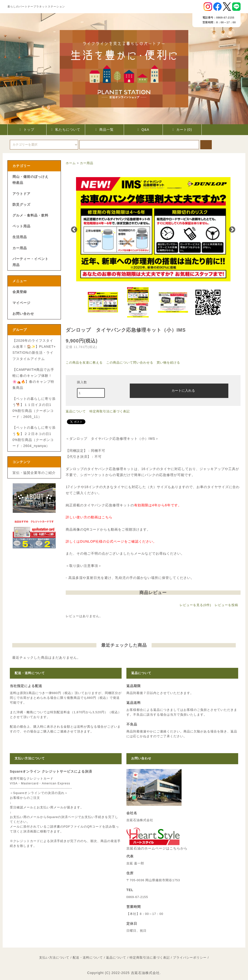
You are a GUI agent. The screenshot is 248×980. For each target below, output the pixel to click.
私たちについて (66, 130)
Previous (74, 230)
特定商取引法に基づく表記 (110, 411)
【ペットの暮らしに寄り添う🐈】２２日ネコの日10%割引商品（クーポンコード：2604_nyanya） (34, 437)
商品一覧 (105, 130)
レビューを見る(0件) (195, 605)
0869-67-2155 (137, 897)
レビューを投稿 (226, 605)
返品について (76, 411)
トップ (27, 130)
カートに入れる (179, 390)
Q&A (144, 130)
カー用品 (87, 163)
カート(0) (182, 130)
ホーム (71, 163)
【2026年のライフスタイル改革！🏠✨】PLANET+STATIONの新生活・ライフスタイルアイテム (34, 350)
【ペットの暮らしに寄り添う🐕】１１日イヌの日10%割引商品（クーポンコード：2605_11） (34, 408)
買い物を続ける (168, 363)
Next (232, 230)
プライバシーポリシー (190, 958)
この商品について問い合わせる (130, 363)
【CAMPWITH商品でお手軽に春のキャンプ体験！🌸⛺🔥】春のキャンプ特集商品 (33, 379)
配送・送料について (88, 958)
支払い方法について (54, 958)
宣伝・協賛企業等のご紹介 (34, 473)
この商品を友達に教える (84, 363)
